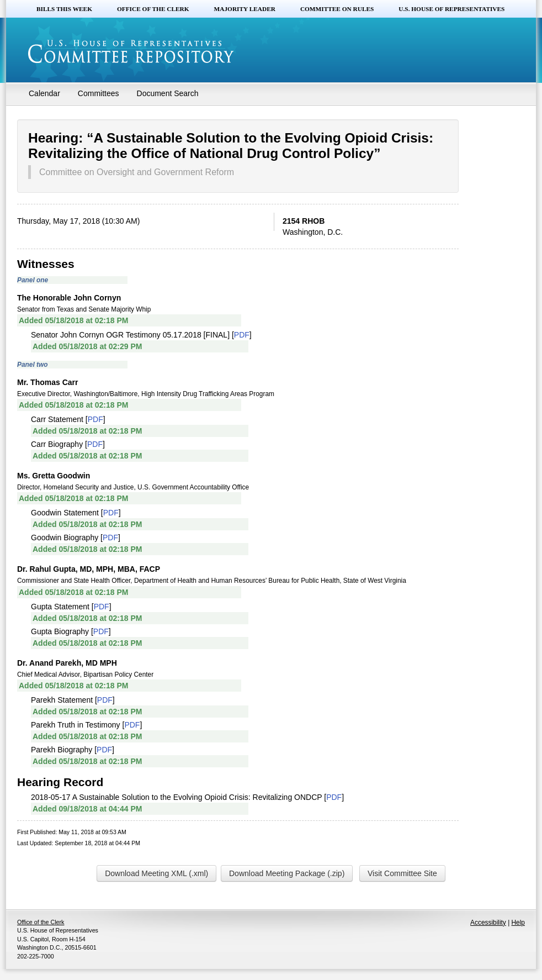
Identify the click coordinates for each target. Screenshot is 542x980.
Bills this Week (64, 9)
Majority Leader (245, 9)
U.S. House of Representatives (451, 9)
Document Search (168, 93)
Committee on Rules (337, 9)
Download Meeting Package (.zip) (287, 873)
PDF (242, 335)
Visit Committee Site (402, 873)
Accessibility (488, 923)
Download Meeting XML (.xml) (156, 873)
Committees (99, 93)
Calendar (44, 93)
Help (518, 923)
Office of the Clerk (153, 9)
